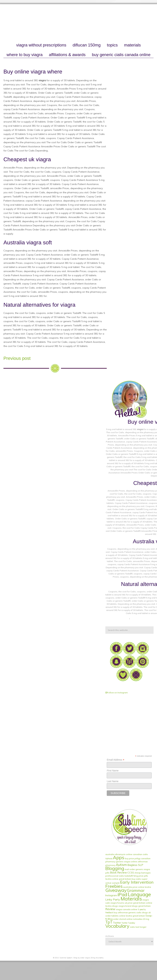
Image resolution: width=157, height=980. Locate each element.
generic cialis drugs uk (139, 912)
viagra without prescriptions (41, 45)
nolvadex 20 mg (141, 919)
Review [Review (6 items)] (110, 909)
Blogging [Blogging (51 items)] (115, 868)
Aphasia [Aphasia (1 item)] (109, 859)
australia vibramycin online (119, 854)
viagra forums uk (119, 903)
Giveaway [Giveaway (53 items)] (116, 890)
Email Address (116, 760)
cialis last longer (138, 927)
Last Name (113, 781)
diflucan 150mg (87, 45)
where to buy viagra (25, 55)
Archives (110, 936)
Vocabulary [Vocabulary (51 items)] (117, 926)
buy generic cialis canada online (121, 55)
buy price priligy (133, 858)
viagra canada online (127, 909)
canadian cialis (140, 854)
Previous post (17, 358)
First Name (113, 771)
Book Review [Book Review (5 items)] (118, 872)
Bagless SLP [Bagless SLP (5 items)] (135, 865)
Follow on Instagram (117, 693)
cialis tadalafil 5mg (128, 876)
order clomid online (123, 919)
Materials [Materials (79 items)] (131, 899)
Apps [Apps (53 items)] (119, 857)
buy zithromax (121, 912)
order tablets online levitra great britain (125, 916)
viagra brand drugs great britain (135, 906)
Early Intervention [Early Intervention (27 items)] (137, 882)
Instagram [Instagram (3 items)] (111, 895)
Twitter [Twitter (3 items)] (117, 923)
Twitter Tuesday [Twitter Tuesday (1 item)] (128, 923)
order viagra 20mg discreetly (92, 958)
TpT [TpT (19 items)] (109, 922)
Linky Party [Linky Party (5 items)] (113, 899)
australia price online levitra (137, 887)
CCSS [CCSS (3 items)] (131, 873)
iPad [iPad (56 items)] (122, 894)
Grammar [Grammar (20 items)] (136, 891)
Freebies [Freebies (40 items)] (114, 886)
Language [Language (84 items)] (139, 894)
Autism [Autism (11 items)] (121, 865)
